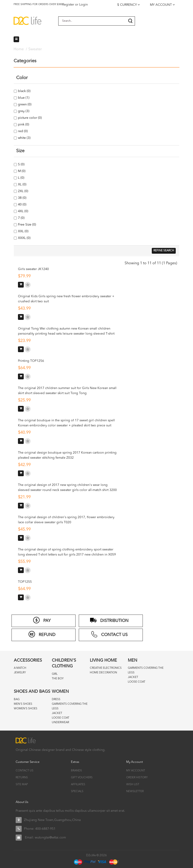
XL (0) (22, 184)
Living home (103, 660)
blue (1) (23, 98)
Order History (137, 778)
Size (20, 151)
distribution (109, 620)
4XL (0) (23, 211)
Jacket (133, 677)
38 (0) (22, 198)
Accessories (28, 660)
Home (19, 49)
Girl (55, 674)
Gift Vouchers (82, 778)
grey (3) (23, 111)
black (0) (24, 91)
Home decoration (103, 673)
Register (68, 5)
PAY (42, 620)
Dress (56, 699)
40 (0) (22, 205)
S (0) (21, 164)
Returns (22, 778)
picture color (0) (29, 118)
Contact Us (25, 771)
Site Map (22, 785)
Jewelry (20, 673)
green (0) (24, 104)
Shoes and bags (32, 692)
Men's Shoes (23, 704)
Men (133, 660)
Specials (77, 791)
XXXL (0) (24, 238)
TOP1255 (25, 582)
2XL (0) (23, 191)
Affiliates (78, 785)
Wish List (133, 785)
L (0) (21, 178)
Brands (76, 771)
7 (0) (21, 218)
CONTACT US (109, 634)
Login (83, 5)
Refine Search (164, 251)
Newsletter (135, 791)
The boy (58, 679)
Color (22, 78)
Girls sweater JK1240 (33, 269)
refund (42, 634)
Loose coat (137, 682)
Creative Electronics (106, 668)
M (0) (21, 171)
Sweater (35, 49)
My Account (136, 771)
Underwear (60, 722)
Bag (17, 699)
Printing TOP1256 (31, 361)
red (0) (22, 131)
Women (60, 692)
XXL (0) (23, 231)
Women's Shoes (26, 709)
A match (20, 668)
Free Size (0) (27, 225)
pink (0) (23, 125)
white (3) (24, 138)
